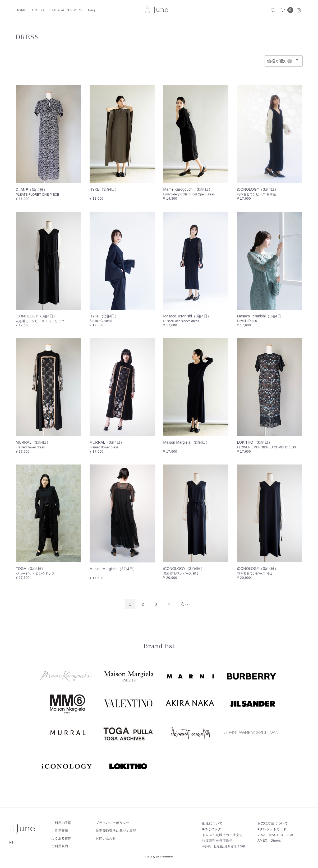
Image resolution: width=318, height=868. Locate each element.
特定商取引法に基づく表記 (116, 831)
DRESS (38, 10)
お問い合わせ (106, 838)
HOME (21, 10)
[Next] (185, 604)
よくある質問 (61, 838)
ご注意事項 (60, 831)
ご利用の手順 (61, 823)
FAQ (91, 10)
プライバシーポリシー (113, 823)
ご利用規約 (60, 846)
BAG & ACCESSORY (66, 10)
